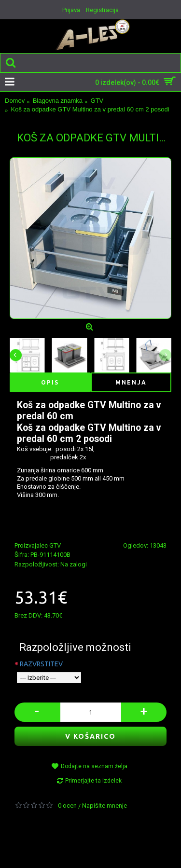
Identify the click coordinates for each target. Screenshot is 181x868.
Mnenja (131, 382)
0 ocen (67, 806)
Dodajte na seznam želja (94, 766)
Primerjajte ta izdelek (93, 781)
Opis (50, 382)
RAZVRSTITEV (41, 664)
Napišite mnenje (104, 806)
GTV (55, 545)
